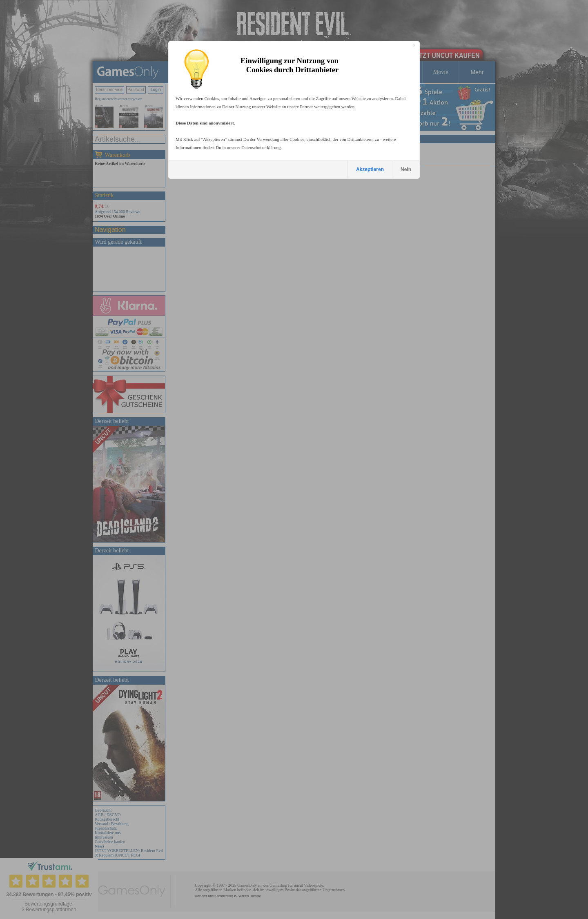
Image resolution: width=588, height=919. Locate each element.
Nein (406, 169)
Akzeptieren (370, 169)
